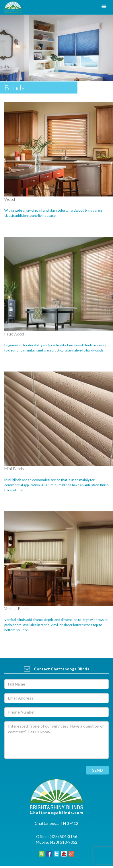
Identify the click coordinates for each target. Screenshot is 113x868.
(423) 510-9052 (64, 842)
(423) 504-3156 (63, 836)
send (98, 770)
